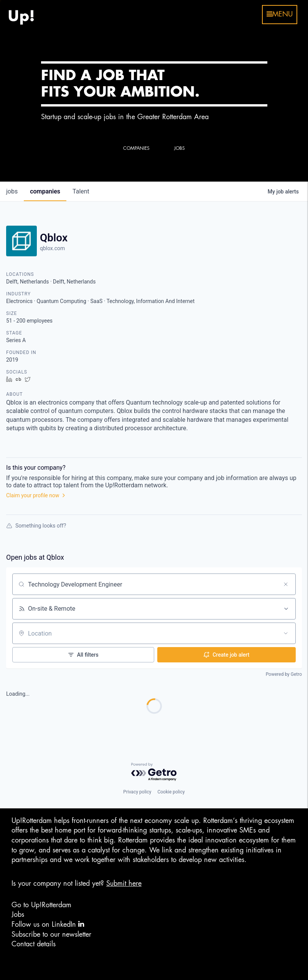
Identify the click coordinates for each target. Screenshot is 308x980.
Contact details (34, 944)
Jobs (18, 914)
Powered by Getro (284, 674)
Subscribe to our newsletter (51, 934)
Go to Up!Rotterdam (41, 905)
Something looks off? (36, 526)
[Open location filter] (286, 633)
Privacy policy (137, 792)
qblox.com (52, 248)
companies (45, 191)
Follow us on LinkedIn (48, 924)
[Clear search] (286, 584)
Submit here (124, 883)
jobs (12, 191)
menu (280, 14)
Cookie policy (171, 792)
